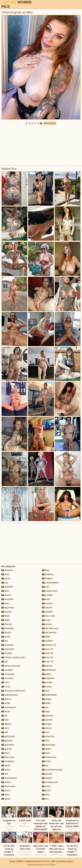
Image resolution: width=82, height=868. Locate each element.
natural (47, 608)
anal (5, 574)
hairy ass (8, 757)
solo (46, 741)
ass (5, 583)
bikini (6, 616)
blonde (7, 624)
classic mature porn (13, 657)
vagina (47, 778)
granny (7, 749)
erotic (6, 703)
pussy (47, 687)
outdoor (48, 641)
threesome (49, 757)
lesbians (48, 574)
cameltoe (8, 649)
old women (49, 632)
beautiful (8, 599)
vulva (46, 786)
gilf (5, 732)
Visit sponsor (50, 123)
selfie (46, 703)
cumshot (8, 678)
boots (6, 637)
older (46, 637)
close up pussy (11, 666)
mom (46, 599)
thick (46, 753)
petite (47, 674)
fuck (5, 728)
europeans (9, 707)
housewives (9, 778)
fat (4, 716)
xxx (45, 799)
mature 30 (49, 645)
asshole (7, 587)
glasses (7, 741)
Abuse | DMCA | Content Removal (25, 861)
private (47, 682)
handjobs (8, 761)
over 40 (48, 649)
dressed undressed (13, 691)
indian (6, 782)
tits (45, 765)
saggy (47, 699)
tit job (47, 761)
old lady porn (50, 628)
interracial (8, 786)
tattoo (47, 749)
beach (6, 595)
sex (45, 707)
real (46, 691)
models (47, 595)
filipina (6, 724)
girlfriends (8, 736)
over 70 (48, 662)
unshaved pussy (52, 770)
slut (45, 732)
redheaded (49, 695)
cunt (5, 682)
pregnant (48, 678)
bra (5, 641)
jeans (6, 790)
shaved (47, 716)
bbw (5, 591)
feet (5, 720)
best (5, 603)
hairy (6, 753)
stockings (49, 745)
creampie (8, 674)
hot (5, 774)
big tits (6, 612)
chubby (7, 653)
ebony (6, 699)
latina (6, 799)
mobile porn (50, 591)
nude (46, 620)
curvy (6, 687)
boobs (6, 632)
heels (6, 765)
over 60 (48, 657)
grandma (8, 745)
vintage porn (50, 782)
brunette (7, 645)
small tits (48, 736)
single (47, 724)
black (6, 620)
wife (46, 795)
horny (6, 770)
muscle (47, 603)
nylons (47, 624)
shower (47, 720)
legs (46, 570)
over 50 (48, 653)
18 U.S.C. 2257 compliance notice (57, 861)
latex (6, 795)
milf (45, 587)
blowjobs (8, 628)
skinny (47, 728)
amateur (7, 570)
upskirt (47, 774)
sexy (46, 711)
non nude (49, 616)
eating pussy (10, 695)
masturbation (51, 583)
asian (6, 578)
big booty (8, 608)
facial (6, 711)
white (46, 790)
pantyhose (49, 670)
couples (7, 670)
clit (4, 662)
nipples (47, 612)
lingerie (47, 578)
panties (47, 666)
